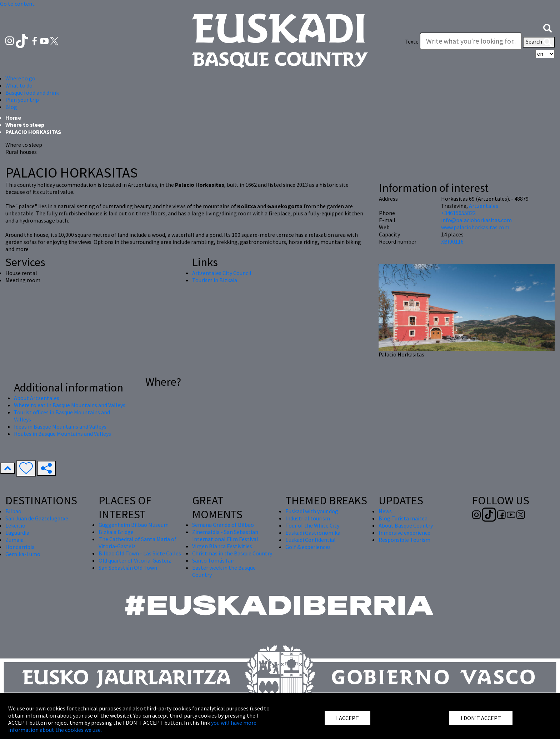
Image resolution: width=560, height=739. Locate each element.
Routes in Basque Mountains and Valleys (62, 434)
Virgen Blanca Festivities (222, 546)
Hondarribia (20, 547)
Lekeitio (15, 525)
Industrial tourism (308, 518)
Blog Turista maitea (403, 518)
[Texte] (471, 41)
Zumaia (14, 540)
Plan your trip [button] (22, 100)
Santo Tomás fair (213, 560)
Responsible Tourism (404, 540)
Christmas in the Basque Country (232, 553)
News (385, 511)
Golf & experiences (308, 547)
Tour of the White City (312, 525)
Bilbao (13, 511)
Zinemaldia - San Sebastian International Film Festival (225, 535)
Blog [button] (11, 107)
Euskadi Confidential (311, 540)
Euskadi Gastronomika (313, 533)
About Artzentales (37, 398)
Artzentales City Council (222, 273)
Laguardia (17, 533)
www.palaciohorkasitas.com (475, 227)
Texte (412, 41)
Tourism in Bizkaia (215, 280)
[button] (547, 28)
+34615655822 (458, 213)
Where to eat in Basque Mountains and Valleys (70, 405)
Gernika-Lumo (23, 554)
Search (539, 42)
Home (13, 118)
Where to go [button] (20, 78)
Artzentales (484, 206)
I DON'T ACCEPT (481, 718)
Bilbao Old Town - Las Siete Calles (140, 553)
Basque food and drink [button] (32, 93)
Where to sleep (25, 125)
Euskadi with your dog (312, 511)
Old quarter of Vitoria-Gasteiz (135, 560)
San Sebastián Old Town (128, 568)
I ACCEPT (347, 718)
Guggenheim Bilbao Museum (134, 525)
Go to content (17, 4)
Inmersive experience (404, 533)
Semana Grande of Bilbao (223, 525)
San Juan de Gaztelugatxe (37, 518)
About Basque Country (406, 525)
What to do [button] (19, 85)
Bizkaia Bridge (116, 532)
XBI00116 (452, 241)
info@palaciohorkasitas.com (476, 220)
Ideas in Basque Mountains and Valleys (60, 426)
